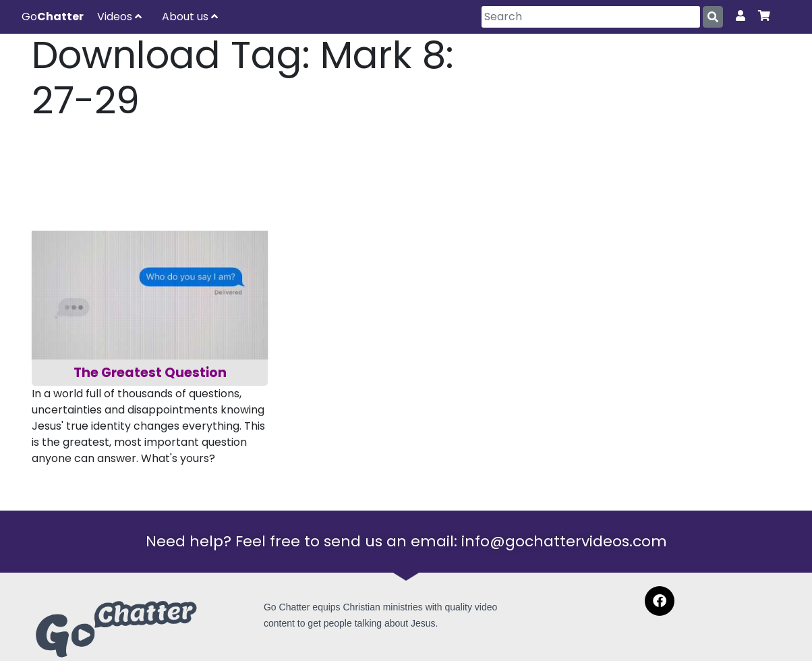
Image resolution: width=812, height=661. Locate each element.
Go (53, 17)
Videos (119, 17)
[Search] (591, 17)
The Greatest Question (150, 373)
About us (190, 17)
